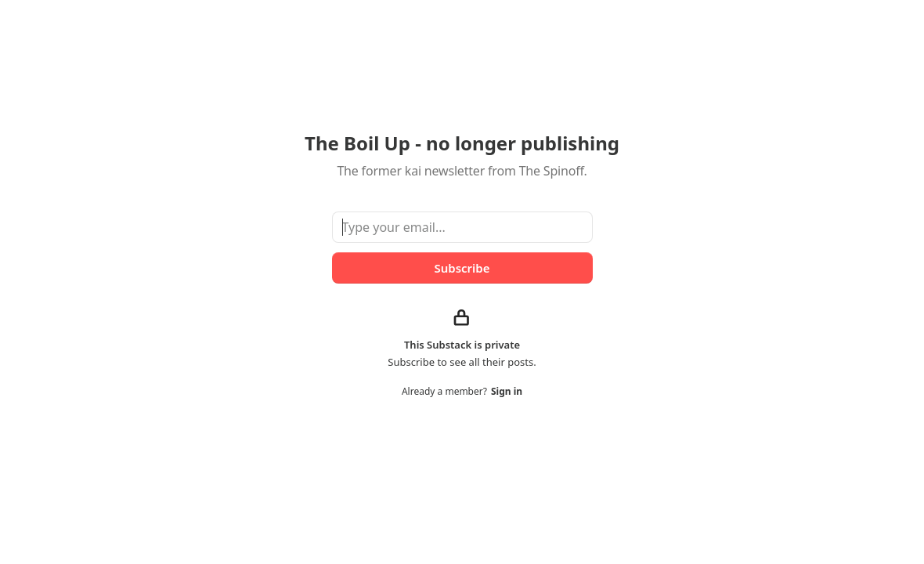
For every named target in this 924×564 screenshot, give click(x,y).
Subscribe (462, 268)
